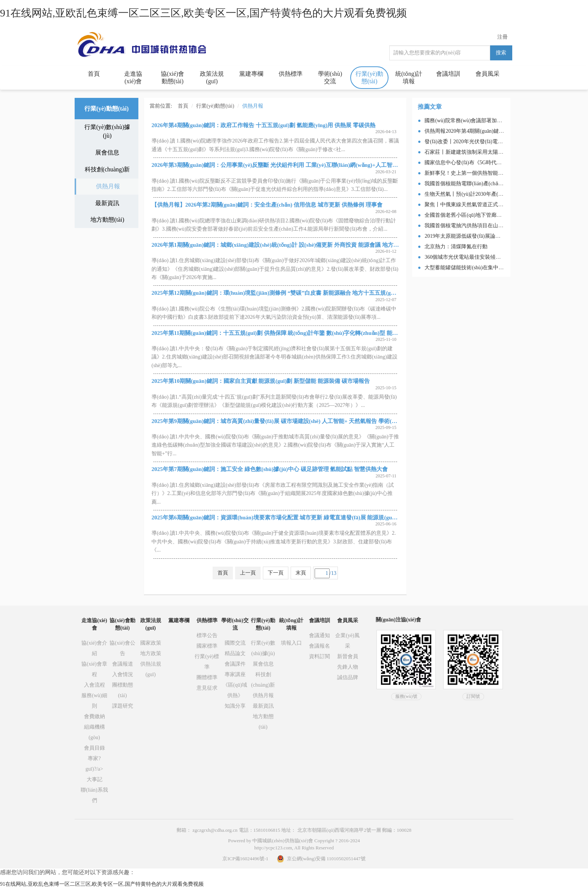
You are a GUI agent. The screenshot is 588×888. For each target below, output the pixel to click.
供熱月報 (108, 186)
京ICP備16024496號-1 (245, 859)
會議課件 (235, 664)
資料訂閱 (319, 656)
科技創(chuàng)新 (107, 169)
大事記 (94, 779)
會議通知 (319, 635)
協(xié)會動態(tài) (172, 77)
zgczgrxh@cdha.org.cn (215, 830)
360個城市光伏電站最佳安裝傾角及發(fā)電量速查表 (485, 257)
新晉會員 (348, 656)
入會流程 (94, 685)
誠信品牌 (348, 677)
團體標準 (207, 677)
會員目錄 (94, 748)
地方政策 (151, 653)
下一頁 (276, 573)
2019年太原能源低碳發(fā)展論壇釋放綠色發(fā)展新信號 (490, 236)
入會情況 (123, 674)
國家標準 (207, 646)
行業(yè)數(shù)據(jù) (107, 131)
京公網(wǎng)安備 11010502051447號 (321, 859)
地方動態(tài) (107, 220)
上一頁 (248, 573)
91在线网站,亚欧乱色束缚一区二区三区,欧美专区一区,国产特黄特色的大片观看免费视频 (203, 13)
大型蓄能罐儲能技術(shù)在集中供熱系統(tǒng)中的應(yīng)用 (495, 268)
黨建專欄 (251, 74)
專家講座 (235, 674)
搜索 (501, 53)
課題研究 (123, 706)
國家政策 (151, 643)
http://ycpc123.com (273, 848)
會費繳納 (94, 716)
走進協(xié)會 (133, 77)
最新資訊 (107, 203)
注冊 (502, 37)
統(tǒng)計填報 (409, 77)
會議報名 (319, 646)
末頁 (301, 573)
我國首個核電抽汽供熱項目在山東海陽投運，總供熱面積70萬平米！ (503, 226)
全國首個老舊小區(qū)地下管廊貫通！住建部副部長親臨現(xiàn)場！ (503, 215)
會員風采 (487, 74)
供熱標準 (291, 74)
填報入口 (291, 643)
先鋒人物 (348, 667)
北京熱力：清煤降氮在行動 (456, 247)
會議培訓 (448, 74)
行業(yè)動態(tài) (369, 77)
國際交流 (235, 643)
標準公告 (207, 635)
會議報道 (123, 664)
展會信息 (107, 152)
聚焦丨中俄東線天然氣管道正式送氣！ (469, 205)
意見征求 (207, 688)
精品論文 (235, 653)
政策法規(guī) (212, 77)
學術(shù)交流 (330, 77)
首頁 (94, 74)
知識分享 (235, 706)
